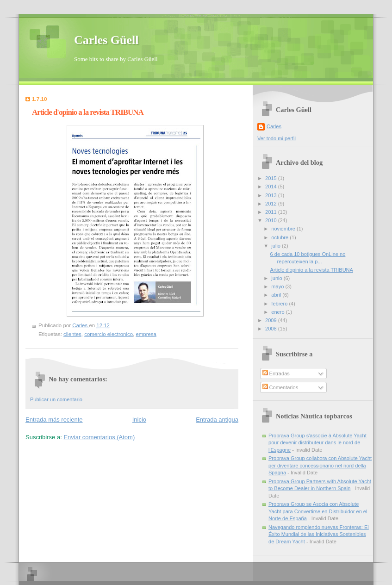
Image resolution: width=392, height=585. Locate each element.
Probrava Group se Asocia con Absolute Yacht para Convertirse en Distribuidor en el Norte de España (318, 511)
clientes (72, 334)
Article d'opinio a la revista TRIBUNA (312, 270)
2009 (272, 320)
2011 (272, 212)
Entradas (276, 373)
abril (277, 295)
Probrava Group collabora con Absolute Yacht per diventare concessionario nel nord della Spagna (320, 465)
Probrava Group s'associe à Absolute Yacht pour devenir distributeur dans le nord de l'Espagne (317, 443)
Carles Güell (106, 40)
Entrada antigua (217, 420)
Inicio (139, 420)
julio (277, 246)
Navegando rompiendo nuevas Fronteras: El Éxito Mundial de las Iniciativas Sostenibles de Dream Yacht (319, 534)
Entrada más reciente (54, 420)
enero (278, 312)
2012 (272, 204)
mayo (278, 286)
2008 (272, 329)
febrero (280, 304)
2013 (272, 195)
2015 (272, 178)
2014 (272, 187)
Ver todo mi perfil (277, 138)
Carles (274, 126)
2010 (272, 220)
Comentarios (280, 387)
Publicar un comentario (56, 399)
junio (277, 278)
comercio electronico (109, 334)
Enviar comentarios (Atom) (99, 437)
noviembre (284, 229)
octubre (280, 237)
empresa (146, 334)
